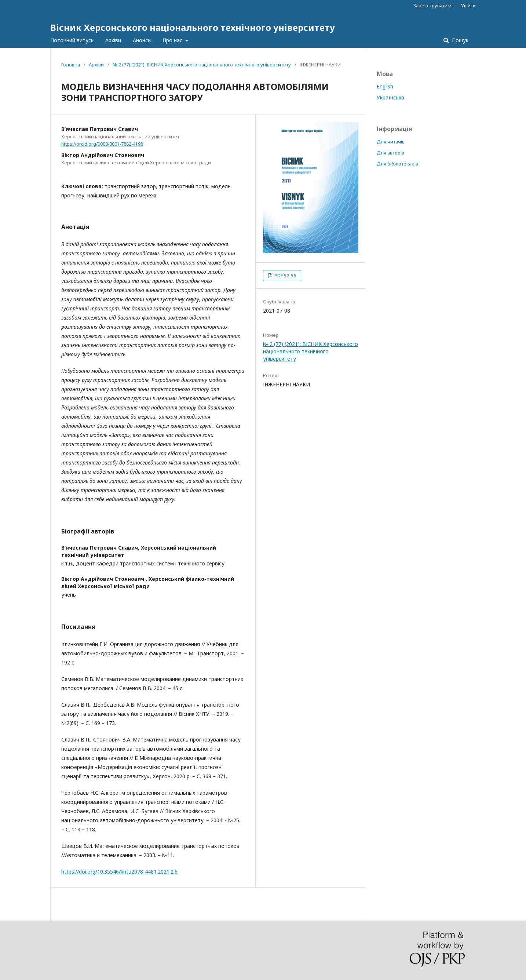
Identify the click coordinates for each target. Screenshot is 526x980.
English (385, 86)
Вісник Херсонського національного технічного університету (193, 27)
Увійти (468, 6)
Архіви (113, 40)
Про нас (173, 40)
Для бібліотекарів (397, 164)
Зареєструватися (433, 6)
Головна (71, 65)
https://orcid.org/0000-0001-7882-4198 (102, 144)
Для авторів (390, 153)
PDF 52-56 (285, 276)
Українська (390, 97)
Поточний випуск (72, 40)
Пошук (459, 40)
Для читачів (391, 142)
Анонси (142, 40)
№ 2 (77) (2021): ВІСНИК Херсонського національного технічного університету (202, 65)
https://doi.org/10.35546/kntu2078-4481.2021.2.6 (119, 872)
